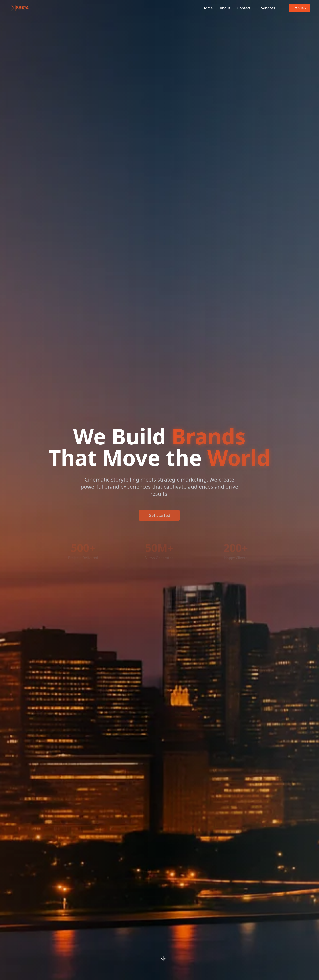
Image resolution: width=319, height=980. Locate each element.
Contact (244, 8)
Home (208, 8)
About (225, 8)
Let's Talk (300, 8)
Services (270, 8)
